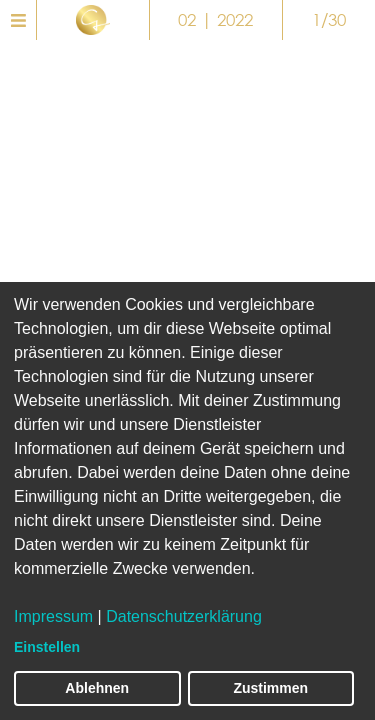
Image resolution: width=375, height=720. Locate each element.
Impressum (53, 616)
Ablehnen (97, 688)
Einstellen (47, 647)
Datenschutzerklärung (184, 616)
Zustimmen (270, 688)
